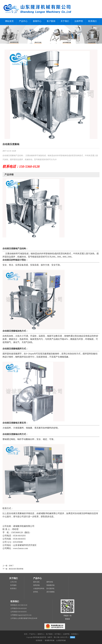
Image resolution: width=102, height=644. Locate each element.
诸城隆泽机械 (50, 640)
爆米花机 (36, 582)
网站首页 (9, 21)
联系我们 (92, 21)
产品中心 (23, 21)
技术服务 (13, 585)
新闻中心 (37, 21)
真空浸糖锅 (50, 592)
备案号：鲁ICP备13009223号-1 (58, 637)
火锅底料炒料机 (39, 589)
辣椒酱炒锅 (50, 585)
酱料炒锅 (50, 582)
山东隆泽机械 (61, 640)
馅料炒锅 (36, 585)
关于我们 (65, 21)
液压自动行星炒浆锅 (16, 569)
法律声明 (79, 21)
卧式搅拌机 (50, 589)
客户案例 (51, 21)
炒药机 (36, 592)
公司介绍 (13, 582)
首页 (26, 634)
